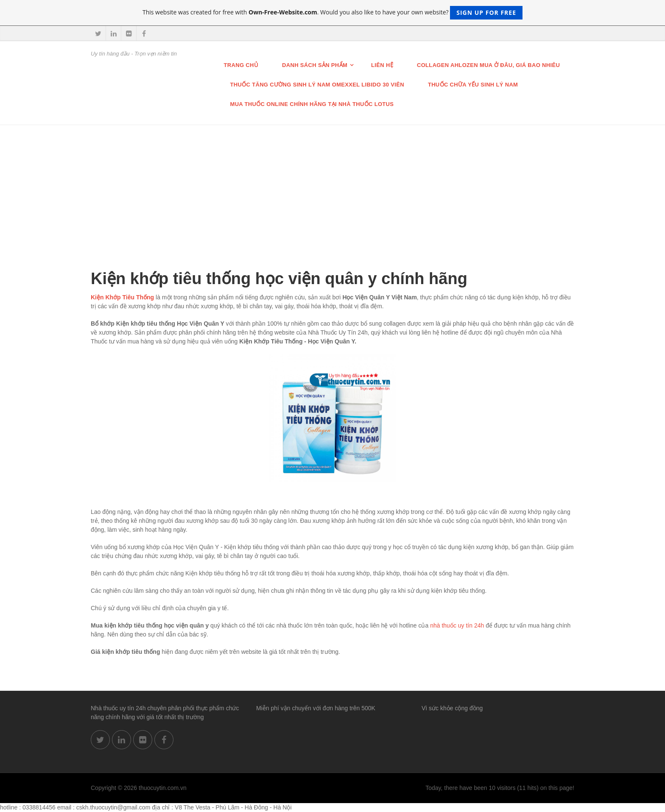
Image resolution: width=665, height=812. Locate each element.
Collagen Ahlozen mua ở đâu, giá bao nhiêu (488, 65)
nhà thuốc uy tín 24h (457, 625)
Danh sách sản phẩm (315, 65)
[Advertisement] (332, 189)
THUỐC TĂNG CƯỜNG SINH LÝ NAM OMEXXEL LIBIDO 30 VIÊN (317, 85)
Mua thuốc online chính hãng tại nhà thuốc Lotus (312, 104)
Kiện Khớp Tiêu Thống (122, 297)
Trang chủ (241, 65)
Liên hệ (382, 65)
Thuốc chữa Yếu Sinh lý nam (473, 85)
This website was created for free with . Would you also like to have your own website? (332, 13)
